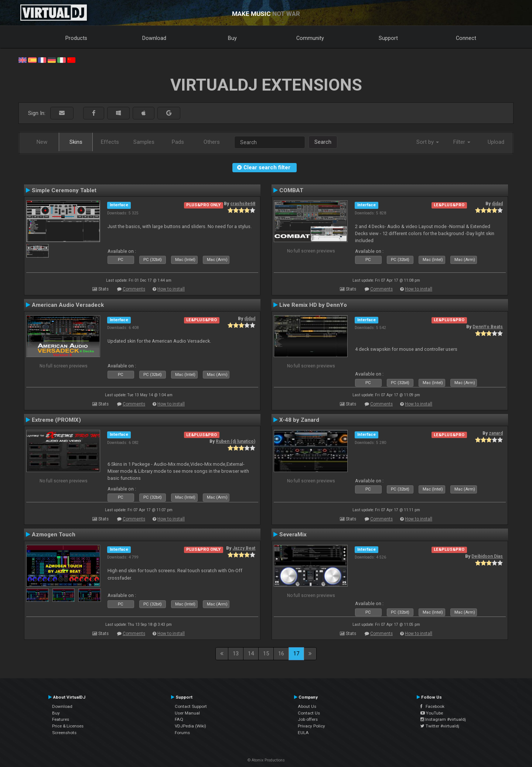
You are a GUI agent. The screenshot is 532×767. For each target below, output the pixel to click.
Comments (134, 289)
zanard (496, 433)
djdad (497, 204)
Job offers (308, 719)
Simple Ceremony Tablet (64, 190)
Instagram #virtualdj (443, 719)
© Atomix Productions (266, 760)
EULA (303, 733)
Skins (76, 142)
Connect (466, 38)
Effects (110, 142)
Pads (178, 142)
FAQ (179, 719)
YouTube (432, 713)
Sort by (428, 142)
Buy (232, 38)
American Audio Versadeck (68, 305)
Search (323, 142)
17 (296, 654)
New (42, 142)
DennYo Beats (488, 327)
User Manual (187, 713)
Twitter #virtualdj (440, 726)
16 (281, 654)
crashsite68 (243, 204)
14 (251, 654)
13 (236, 654)
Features (61, 719)
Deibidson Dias (487, 556)
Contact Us (309, 713)
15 (266, 654)
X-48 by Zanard (299, 420)
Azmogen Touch (54, 534)
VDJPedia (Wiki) (190, 726)
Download (154, 38)
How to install (171, 289)
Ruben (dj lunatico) (236, 441)
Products (76, 38)
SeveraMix (293, 534)
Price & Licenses (68, 726)
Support (388, 38)
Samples (144, 142)
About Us (307, 706)
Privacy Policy (311, 726)
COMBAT (291, 190)
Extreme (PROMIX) (56, 420)
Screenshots (64, 733)
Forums (182, 733)
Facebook (432, 706)
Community (310, 38)
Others (212, 142)
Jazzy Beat (244, 548)
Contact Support (191, 706)
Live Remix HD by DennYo (313, 305)
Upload (496, 142)
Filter (462, 142)
